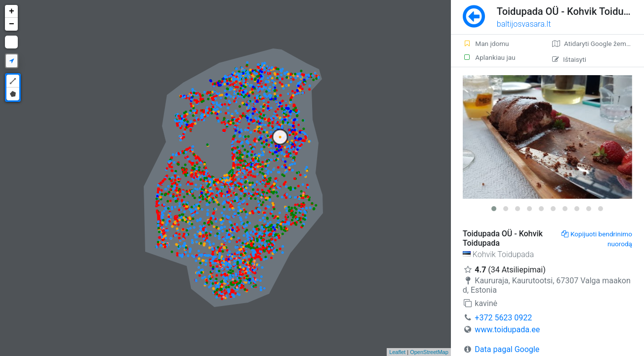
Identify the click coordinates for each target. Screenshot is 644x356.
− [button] (12, 24)
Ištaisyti (569, 59)
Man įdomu (486, 44)
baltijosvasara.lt (524, 24)
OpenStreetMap (429, 352)
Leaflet (397, 352)
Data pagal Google (507, 349)
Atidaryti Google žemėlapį (596, 44)
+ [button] (12, 11)
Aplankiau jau (489, 57)
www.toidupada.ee (507, 330)
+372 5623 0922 (503, 318)
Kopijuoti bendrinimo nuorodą (597, 239)
